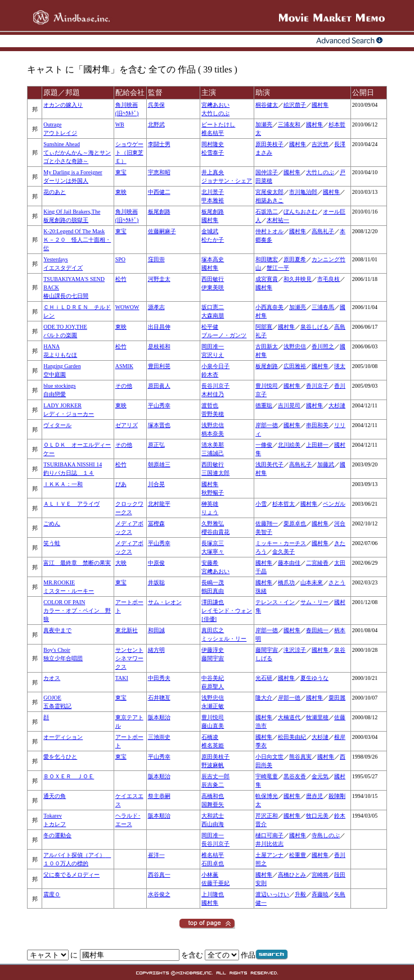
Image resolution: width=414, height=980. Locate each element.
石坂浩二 (267, 212)
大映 (121, 563)
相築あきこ (269, 200)
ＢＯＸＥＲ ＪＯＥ (69, 776)
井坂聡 (156, 582)
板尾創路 (159, 212)
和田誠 (156, 630)
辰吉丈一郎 (215, 776)
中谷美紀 (213, 678)
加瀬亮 (264, 124)
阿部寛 (264, 327)
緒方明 (156, 650)
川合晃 (156, 484)
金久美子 (283, 552)
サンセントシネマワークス (129, 658)
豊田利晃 (159, 366)
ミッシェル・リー (224, 639)
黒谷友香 (295, 776)
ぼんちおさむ (300, 212)
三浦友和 (289, 124)
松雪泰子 (213, 153)
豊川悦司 (267, 386)
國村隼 (320, 105)
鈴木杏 (210, 375)
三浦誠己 (213, 453)
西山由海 (213, 824)
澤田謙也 (213, 602)
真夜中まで (57, 630)
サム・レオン (165, 602)
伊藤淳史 (213, 650)
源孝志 (156, 307)
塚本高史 (213, 259)
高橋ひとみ (292, 875)
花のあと (55, 192)
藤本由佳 (289, 563)
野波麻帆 (213, 765)
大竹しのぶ (215, 113)
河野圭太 (159, 279)
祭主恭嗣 (159, 796)
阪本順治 (159, 717)
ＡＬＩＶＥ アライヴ (71, 504)
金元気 (320, 776)
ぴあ (121, 484)
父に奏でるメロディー (71, 875)
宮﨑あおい (215, 105)
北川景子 (213, 192)
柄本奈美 (213, 434)
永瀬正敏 (213, 706)
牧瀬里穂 (317, 717)
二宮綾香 (317, 563)
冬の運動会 (57, 835)
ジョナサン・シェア (227, 181)
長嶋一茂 (213, 582)
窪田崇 (156, 259)
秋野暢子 (213, 493)
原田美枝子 (269, 144)
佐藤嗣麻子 (162, 231)
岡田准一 (213, 346)
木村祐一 (278, 220)
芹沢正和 (267, 816)
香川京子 (317, 386)
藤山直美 (213, 726)
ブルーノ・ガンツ (224, 335)
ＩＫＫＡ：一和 (63, 484)
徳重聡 (264, 405)
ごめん (52, 523)
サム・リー (314, 602)
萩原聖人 (213, 686)
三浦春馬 (323, 307)
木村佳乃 (213, 394)
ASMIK (124, 366)
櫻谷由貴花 (215, 532)
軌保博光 (267, 796)
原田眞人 (159, 386)
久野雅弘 (213, 523)
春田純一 (317, 630)
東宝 (121, 172)
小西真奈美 (269, 307)
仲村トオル (269, 231)
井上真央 (213, 172)
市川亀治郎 (303, 192)
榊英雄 (210, 504)
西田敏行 (213, 279)
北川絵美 (289, 445)
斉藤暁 (320, 894)
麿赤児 (314, 796)
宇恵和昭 (159, 172)
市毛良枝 (328, 279)
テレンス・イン (275, 602)
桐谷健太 (267, 105)
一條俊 (264, 445)
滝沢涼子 (295, 650)
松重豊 (298, 855)
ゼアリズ (127, 425)
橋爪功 (286, 582)
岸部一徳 (267, 425)
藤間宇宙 (213, 658)
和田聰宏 (267, 259)
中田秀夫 (159, 678)
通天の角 (55, 796)
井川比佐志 (269, 844)
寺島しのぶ (326, 835)
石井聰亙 (159, 698)
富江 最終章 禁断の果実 (77, 563)
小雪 (261, 504)
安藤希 (210, 563)
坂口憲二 (213, 307)
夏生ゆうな (314, 678)
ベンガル (334, 504)
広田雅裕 (295, 366)
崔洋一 (156, 855)
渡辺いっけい (272, 894)
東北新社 (127, 630)
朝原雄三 (159, 464)
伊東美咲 (213, 287)
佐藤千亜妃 (215, 883)
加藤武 (326, 464)
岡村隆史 (213, 144)
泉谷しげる (314, 327)
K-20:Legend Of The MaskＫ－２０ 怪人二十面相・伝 (77, 240)
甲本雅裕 (213, 200)
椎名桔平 (213, 133)
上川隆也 (213, 894)
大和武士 (213, 816)
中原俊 (156, 563)
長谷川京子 (215, 386)
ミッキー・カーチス (281, 543)
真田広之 (213, 630)
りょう (210, 512)
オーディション (63, 737)
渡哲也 (210, 405)
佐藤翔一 (267, 523)
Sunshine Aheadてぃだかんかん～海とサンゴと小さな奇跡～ (77, 153)
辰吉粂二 (213, 785)
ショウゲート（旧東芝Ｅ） (129, 153)
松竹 (121, 279)
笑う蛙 (52, 543)
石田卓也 (213, 863)
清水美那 (213, 445)
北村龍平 (159, 504)
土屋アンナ (269, 855)
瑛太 (340, 366)
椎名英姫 (213, 745)
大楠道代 (289, 717)
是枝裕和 (159, 346)
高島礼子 (323, 231)
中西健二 (159, 192)
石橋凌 (210, 737)
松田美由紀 (292, 737)
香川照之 (323, 346)
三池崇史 (159, 737)
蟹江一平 (278, 268)
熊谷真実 (300, 757)
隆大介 (264, 698)
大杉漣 (337, 405)
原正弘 (156, 445)
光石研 (264, 678)
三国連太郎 (215, 473)
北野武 (156, 124)
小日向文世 (269, 757)
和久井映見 (298, 279)
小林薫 (210, 875)
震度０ (52, 894)
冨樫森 (156, 523)
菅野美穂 (213, 414)
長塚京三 (213, 543)
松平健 (210, 327)
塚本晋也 (159, 425)
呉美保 (156, 105)
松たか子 (213, 240)
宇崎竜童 (267, 776)
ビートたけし (218, 124)
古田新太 (267, 346)
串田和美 (317, 425)
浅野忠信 (295, 346)
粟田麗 (337, 698)
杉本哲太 (283, 504)
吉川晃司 (289, 405)
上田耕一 (317, 445)
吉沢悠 (320, 144)
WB (120, 124)
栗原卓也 (295, 523)
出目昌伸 (159, 327)
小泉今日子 (215, 366)
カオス (52, 678)
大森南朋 (213, 316)
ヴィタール (57, 425)
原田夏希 (295, 259)
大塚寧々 (213, 552)
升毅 (300, 894)
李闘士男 (159, 144)
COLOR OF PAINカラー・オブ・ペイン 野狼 (77, 611)
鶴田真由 (213, 591)
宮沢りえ (213, 355)
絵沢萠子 (295, 105)
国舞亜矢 (213, 804)
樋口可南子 (269, 835)
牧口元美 (317, 816)
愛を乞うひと (60, 757)
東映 (121, 192)
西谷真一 (159, 875)
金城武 (210, 231)
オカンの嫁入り (63, 105)
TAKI (122, 678)
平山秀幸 (159, 405)
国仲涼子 (267, 172)
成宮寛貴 (267, 279)
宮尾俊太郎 (269, 192)
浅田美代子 (269, 464)
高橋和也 (213, 796)
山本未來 (312, 582)
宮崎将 (320, 875)
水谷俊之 (159, 894)
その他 (124, 386)
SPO (120, 259)
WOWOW (127, 307)
